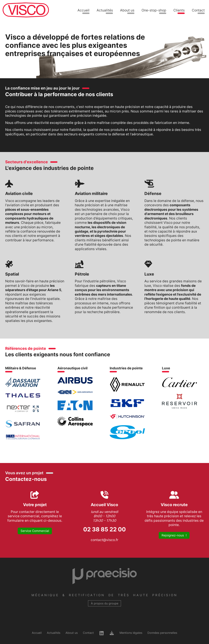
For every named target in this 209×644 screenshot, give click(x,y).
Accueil (83, 10)
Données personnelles (162, 633)
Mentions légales (131, 633)
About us (127, 10)
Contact (198, 10)
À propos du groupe (105, 603)
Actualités (105, 10)
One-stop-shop (154, 10)
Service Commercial (35, 531)
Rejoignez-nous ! (174, 535)
